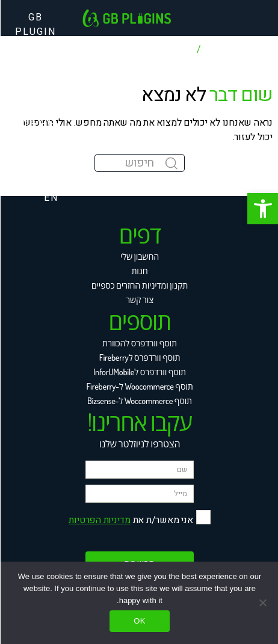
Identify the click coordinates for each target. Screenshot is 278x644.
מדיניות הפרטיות (99, 520)
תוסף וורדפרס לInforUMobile (139, 372)
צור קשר (139, 299)
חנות (139, 271)
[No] (263, 603)
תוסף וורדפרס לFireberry (139, 357)
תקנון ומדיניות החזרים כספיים (139, 285)
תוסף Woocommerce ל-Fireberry (139, 386)
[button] (262, 209)
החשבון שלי (139, 256)
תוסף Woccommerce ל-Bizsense (139, 400)
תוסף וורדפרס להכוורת (139, 343)
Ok (139, 621)
